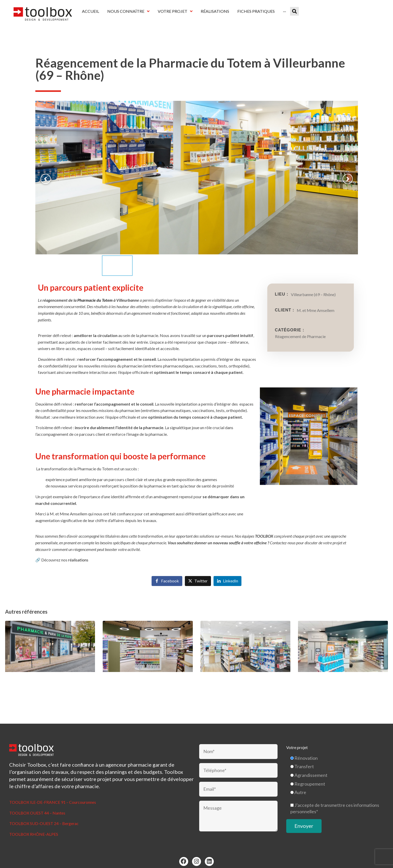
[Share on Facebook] (167, 566)
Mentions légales (183, 862)
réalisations (78, 545)
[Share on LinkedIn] (227, 566)
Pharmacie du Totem (95, 285)
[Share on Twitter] (198, 566)
